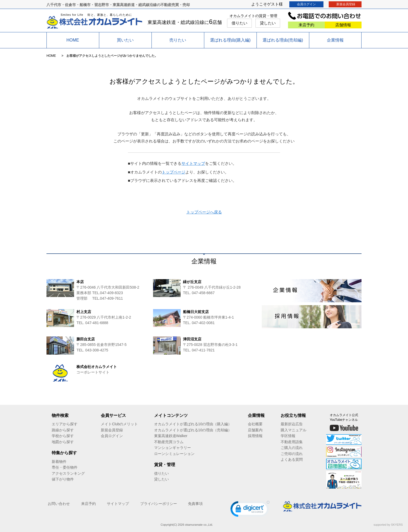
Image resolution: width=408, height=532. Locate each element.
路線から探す (63, 430)
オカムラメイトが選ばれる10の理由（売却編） (193, 430)
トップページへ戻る (204, 212)
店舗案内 (255, 430)
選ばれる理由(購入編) (230, 40)
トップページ (174, 172)
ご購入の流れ (292, 448)
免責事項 (195, 504)
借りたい (239, 23)
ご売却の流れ (292, 454)
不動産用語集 (292, 442)
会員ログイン (306, 4)
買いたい (125, 40)
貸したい (268, 23)
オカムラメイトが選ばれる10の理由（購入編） (193, 424)
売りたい (178, 40)
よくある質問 (292, 459)
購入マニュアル (294, 430)
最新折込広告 (292, 424)
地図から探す (63, 442)
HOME (73, 40)
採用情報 (255, 436)
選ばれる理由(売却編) (283, 40)
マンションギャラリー (172, 448)
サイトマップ (193, 163)
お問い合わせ (59, 504)
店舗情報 (343, 25)
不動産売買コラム (169, 442)
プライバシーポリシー (159, 504)
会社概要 (255, 424)
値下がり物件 (63, 479)
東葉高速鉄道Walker (171, 436)
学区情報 (288, 436)
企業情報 (335, 40)
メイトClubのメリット (119, 424)
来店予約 (306, 25)
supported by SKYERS (388, 525)
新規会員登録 (346, 4)
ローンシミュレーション (174, 454)
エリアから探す (65, 424)
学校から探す (63, 436)
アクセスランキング (68, 473)
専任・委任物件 (65, 467)
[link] (250, 510)
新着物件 (59, 462)
